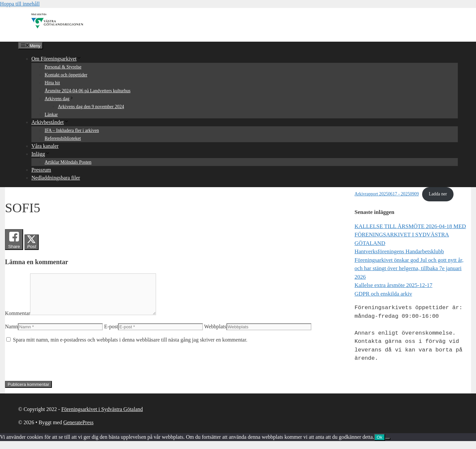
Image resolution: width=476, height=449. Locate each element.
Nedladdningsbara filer (56, 178)
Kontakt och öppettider (66, 75)
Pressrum (41, 170)
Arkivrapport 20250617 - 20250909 (387, 194)
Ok (380, 445)
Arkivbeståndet (50, 122)
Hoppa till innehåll (20, 4)
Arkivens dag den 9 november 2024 (91, 107)
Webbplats (215, 334)
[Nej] (388, 447)
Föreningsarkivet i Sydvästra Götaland (102, 417)
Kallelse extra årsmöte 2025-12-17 (394, 285)
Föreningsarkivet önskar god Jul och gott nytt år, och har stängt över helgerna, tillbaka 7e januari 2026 (409, 268)
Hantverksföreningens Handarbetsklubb (399, 251)
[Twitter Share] (32, 242)
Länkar (51, 115)
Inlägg (41, 154)
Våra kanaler (45, 146)
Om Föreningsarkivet (57, 59)
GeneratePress (78, 430)
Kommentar (18, 321)
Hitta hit (52, 83)
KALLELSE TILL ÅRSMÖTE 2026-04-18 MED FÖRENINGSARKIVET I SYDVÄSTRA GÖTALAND (410, 235)
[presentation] (55, 370)
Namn (11, 334)
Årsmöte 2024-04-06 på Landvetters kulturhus (88, 91)
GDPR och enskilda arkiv (383, 294)
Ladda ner (438, 194)
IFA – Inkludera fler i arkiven (72, 130)
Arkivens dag (59, 99)
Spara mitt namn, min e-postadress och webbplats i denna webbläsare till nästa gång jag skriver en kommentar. (130, 348)
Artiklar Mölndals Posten (68, 162)
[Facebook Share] (14, 240)
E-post (111, 334)
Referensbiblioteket (63, 138)
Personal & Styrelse (63, 67)
